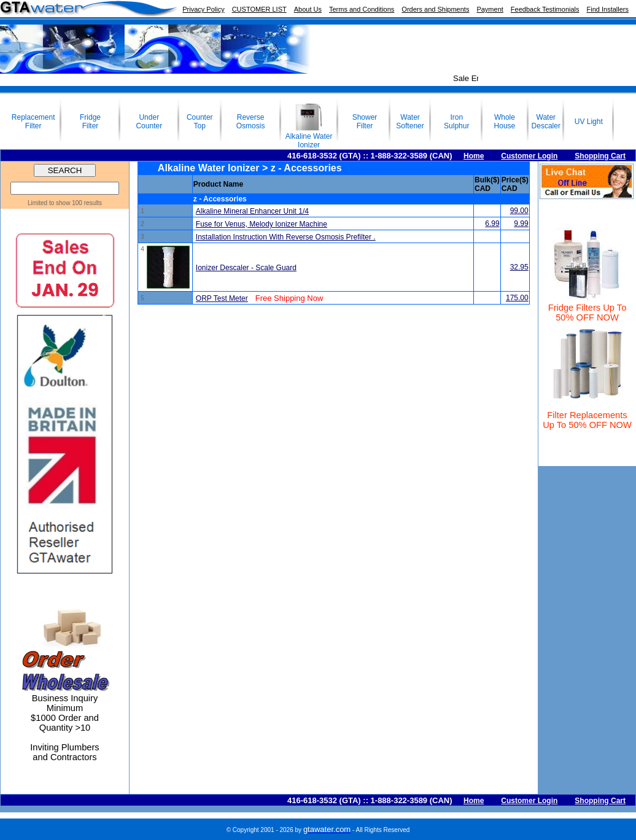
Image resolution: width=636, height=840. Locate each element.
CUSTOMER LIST (259, 9)
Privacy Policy (203, 9)
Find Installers (608, 9)
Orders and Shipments (435, 9)
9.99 (521, 224)
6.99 (492, 224)
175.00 (517, 298)
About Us (308, 9)
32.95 (519, 267)
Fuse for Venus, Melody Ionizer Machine (262, 224)
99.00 (519, 211)
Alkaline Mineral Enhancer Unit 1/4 (252, 211)
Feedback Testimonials (545, 9)
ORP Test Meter (222, 298)
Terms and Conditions (362, 9)
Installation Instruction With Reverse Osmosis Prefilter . (286, 237)
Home (474, 156)
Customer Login (529, 156)
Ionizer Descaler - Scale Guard (246, 268)
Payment (490, 9)
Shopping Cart (600, 156)
